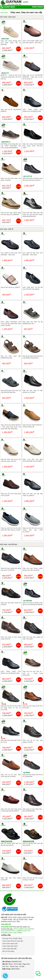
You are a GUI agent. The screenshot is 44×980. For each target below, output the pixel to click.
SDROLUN (23, 929)
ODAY (16, 929)
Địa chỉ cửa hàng (8, 951)
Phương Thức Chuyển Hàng (12, 938)
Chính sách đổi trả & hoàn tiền (13, 941)
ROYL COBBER (17, 931)
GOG (3, 931)
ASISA (8, 931)
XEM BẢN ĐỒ (6, 924)
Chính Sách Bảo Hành (10, 946)
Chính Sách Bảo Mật (10, 949)
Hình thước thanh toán (10, 944)
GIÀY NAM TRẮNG (16, 933)
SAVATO (31, 929)
